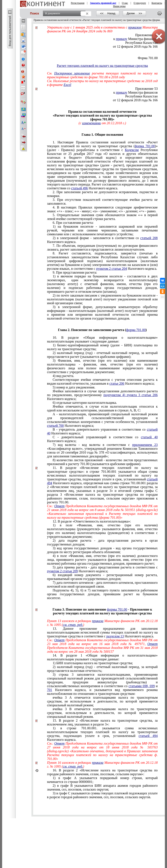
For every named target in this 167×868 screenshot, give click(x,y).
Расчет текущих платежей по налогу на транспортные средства (102, 66)
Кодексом (132, 150)
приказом (135, 27)
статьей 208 (149, 238)
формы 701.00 (117, 609)
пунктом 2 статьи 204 (111, 269)
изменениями (91, 123)
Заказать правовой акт (103, 3)
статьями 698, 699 (142, 686)
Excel (67, 85)
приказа (98, 621)
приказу (122, 92)
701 (50, 690)
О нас (125, 3)
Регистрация (78, 3)
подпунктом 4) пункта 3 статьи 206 (131, 395)
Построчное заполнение (72, 73)
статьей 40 (149, 437)
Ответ (60, 506)
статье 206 (117, 383)
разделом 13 (115, 636)
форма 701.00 (145, 146)
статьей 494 (148, 736)
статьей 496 (80, 188)
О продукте (140, 3)
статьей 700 (55, 426)
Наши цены (119, 6)
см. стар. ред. (73, 625)
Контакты (157, 3)
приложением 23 (145, 445)
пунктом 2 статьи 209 (62, 571)
